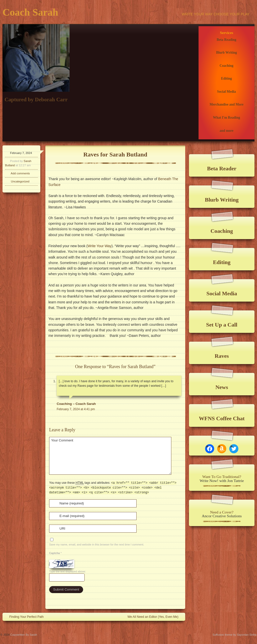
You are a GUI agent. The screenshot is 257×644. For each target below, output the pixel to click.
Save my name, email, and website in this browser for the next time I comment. (97, 544)
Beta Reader (222, 168)
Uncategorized (20, 181)
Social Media (227, 92)
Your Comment (110, 456)
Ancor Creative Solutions (222, 516)
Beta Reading (227, 40)
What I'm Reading (226, 118)
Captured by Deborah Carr (36, 100)
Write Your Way (99, 246)
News (222, 387)
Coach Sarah (30, 12)
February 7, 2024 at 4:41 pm (76, 409)
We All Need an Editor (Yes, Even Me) (155, 617)
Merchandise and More (227, 104)
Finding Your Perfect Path (24, 617)
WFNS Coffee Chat (222, 418)
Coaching (227, 66)
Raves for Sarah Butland (115, 154)
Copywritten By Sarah (24, 635)
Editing (227, 78)
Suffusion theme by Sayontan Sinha (234, 635)
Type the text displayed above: (68, 571)
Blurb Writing (227, 53)
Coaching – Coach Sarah (76, 404)
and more (226, 131)
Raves (222, 356)
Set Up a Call (222, 325)
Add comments (20, 173)
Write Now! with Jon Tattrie (222, 481)
